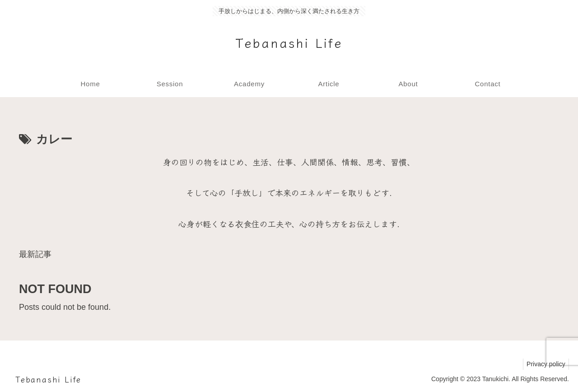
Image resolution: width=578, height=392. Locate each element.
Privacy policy (545, 364)
